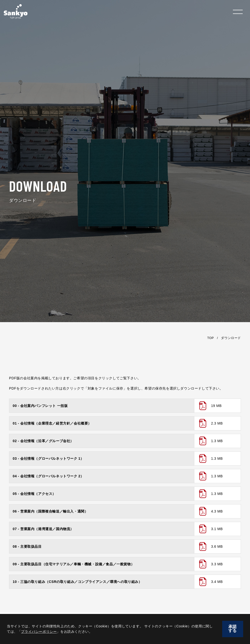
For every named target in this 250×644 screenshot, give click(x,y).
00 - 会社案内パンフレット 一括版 (40, 406)
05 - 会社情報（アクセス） (34, 494)
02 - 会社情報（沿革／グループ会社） (43, 441)
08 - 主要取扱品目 (27, 546)
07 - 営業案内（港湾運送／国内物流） (43, 529)
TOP (211, 338)
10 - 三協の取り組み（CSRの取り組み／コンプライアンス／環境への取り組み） (77, 582)
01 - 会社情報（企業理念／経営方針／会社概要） (52, 423)
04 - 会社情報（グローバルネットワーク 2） (48, 476)
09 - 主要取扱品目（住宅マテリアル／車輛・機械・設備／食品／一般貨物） (73, 564)
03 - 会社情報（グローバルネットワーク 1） (48, 458)
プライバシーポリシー (39, 632)
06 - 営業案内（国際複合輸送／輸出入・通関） (50, 511)
